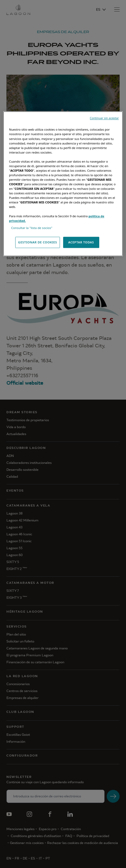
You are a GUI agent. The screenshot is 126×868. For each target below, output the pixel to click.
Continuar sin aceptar (104, 118)
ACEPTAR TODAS (81, 242)
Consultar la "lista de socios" (32, 228)
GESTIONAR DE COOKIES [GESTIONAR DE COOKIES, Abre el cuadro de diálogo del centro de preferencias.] (38, 242)
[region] (63, 184)
